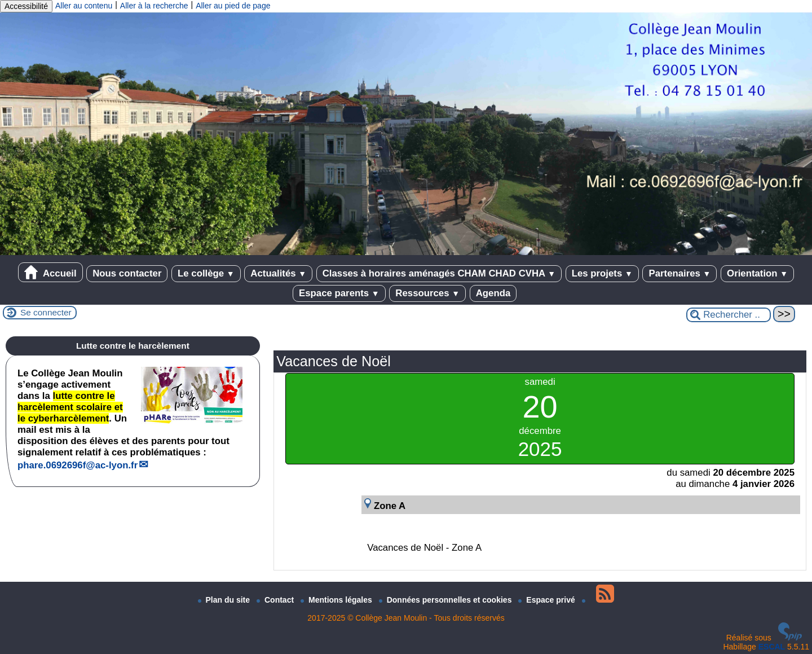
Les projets (602, 273)
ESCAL (772, 647)
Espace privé (548, 600)
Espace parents (339, 293)
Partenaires (679, 273)
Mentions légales (337, 600)
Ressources (427, 293)
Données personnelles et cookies (447, 600)
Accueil (50, 272)
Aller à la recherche (154, 6)
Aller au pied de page (233, 6)
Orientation (757, 273)
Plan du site (225, 600)
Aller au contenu (84, 6)
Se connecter (46, 312)
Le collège (206, 273)
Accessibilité (26, 6)
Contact (276, 600)
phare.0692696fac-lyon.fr (78, 465)
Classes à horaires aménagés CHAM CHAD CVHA (439, 273)
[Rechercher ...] (729, 315)
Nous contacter (127, 273)
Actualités (278, 273)
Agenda (493, 293)
